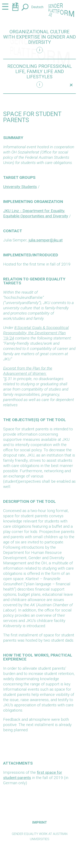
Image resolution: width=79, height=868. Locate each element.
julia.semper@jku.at (46, 240)
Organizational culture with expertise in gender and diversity (39, 37)
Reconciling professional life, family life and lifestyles (40, 72)
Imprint (40, 822)
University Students (20, 187)
